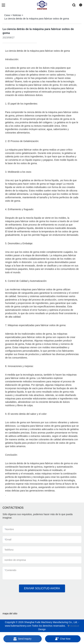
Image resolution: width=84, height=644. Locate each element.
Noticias (17, 15)
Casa (7, 15)
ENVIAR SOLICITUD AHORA (42, 588)
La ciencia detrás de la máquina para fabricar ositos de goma (37, 19)
